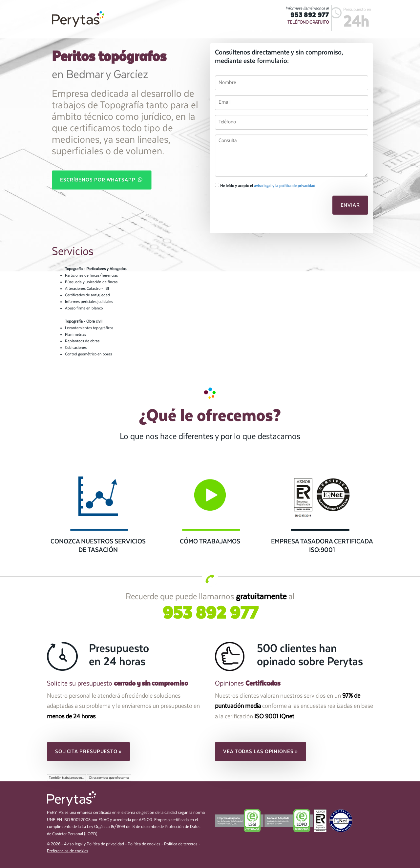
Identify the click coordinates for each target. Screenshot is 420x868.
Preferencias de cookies (68, 851)
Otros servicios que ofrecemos (109, 778)
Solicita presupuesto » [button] (88, 752)
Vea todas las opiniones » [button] (261, 752)
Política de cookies (144, 844)
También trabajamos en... (66, 778)
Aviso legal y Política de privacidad (94, 844)
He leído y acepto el (265, 185)
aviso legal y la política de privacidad (285, 186)
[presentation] (260, 207)
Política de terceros (181, 844)
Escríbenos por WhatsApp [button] (102, 180)
